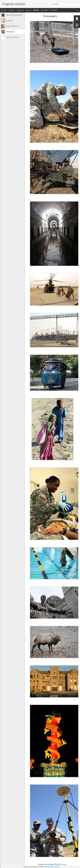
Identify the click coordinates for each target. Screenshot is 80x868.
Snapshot (44, 10)
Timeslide (53, 10)
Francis (64, 864)
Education (9, 21)
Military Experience (12, 26)
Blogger (48, 867)
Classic (4, 10)
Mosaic (28, 10)
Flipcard (12, 10)
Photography (10, 32)
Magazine (20, 10)
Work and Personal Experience (16, 15)
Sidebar (36, 10)
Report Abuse (55, 867)
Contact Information (13, 37)
